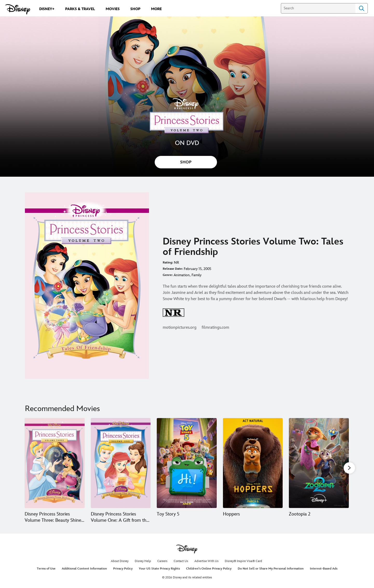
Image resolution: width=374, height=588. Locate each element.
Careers (162, 561)
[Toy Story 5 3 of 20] (187, 463)
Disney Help (143, 561)
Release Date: (173, 269)
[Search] (318, 8)
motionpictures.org (180, 328)
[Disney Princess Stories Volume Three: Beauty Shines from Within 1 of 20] (55, 463)
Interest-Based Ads (324, 569)
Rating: (168, 263)
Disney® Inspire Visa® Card (243, 561)
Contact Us (181, 561)
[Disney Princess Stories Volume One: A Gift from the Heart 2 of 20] (121, 463)
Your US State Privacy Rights (159, 569)
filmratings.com (215, 328)
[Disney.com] (18, 9)
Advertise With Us (206, 561)
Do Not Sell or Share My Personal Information (271, 569)
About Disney (120, 561)
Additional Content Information (84, 569)
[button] (349, 468)
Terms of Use (46, 569)
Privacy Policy (123, 569)
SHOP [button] (186, 162)
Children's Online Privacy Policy (209, 569)
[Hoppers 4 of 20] (253, 463)
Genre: (168, 275)
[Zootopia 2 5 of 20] (319, 463)
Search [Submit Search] (362, 8)
